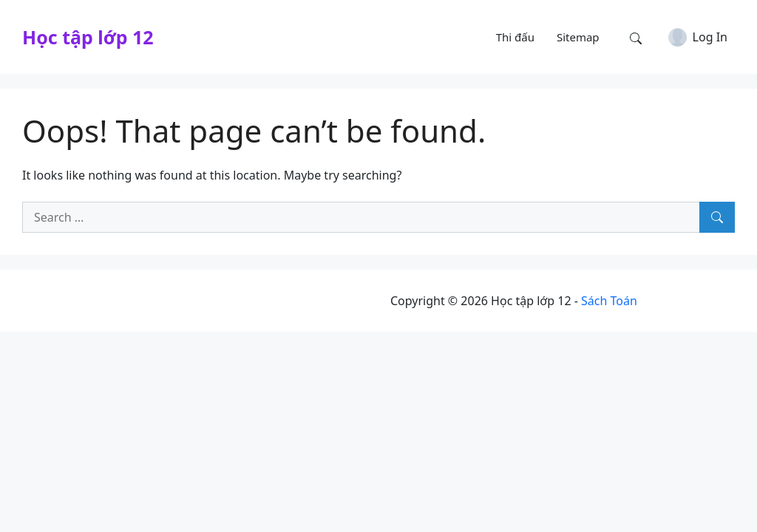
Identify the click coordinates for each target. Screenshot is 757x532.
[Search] (717, 217)
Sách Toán (609, 301)
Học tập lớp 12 (88, 37)
